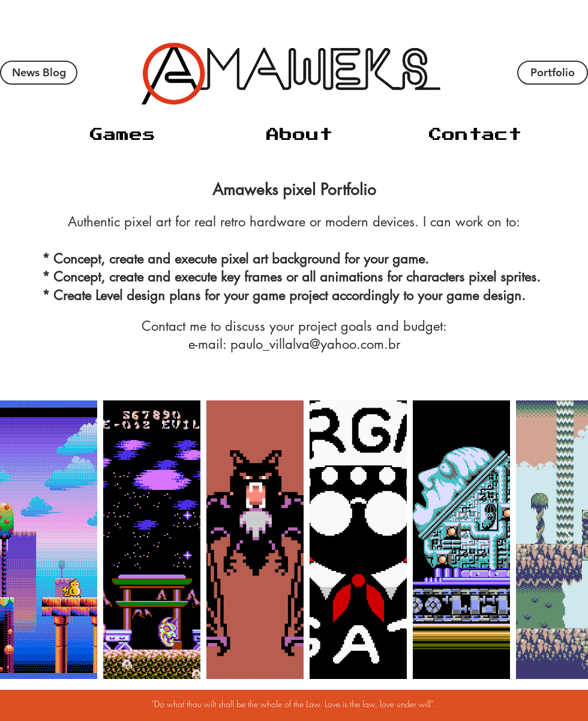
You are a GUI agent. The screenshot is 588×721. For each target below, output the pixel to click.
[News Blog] (39, 73)
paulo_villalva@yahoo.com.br (315, 344)
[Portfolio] (553, 73)
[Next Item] (567, 539)
